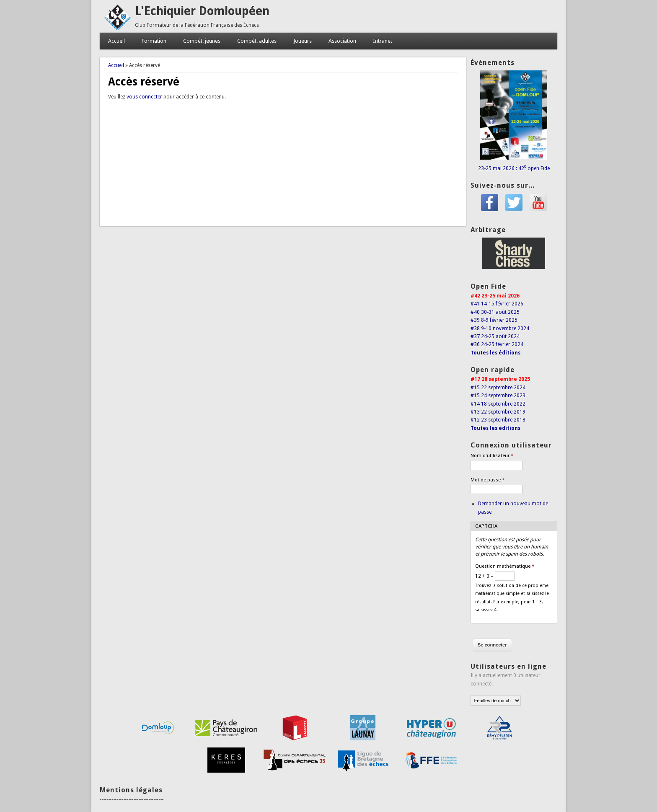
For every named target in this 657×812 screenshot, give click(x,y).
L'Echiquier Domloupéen (202, 11)
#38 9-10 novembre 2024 (500, 328)
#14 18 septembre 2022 (498, 404)
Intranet (383, 41)
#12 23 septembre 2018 (498, 420)
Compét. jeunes (202, 41)
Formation (154, 41)
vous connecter (144, 97)
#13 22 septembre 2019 (498, 412)
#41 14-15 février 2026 (497, 304)
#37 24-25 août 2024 (495, 336)
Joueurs (303, 41)
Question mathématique (505, 566)
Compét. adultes (257, 41)
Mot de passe (488, 480)
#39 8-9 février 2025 (494, 320)
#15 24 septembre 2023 (498, 396)
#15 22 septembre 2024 (498, 388)
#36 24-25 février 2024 (497, 344)
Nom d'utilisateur (492, 456)
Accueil (116, 41)
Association (342, 41)
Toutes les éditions (495, 353)
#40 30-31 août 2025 (495, 312)
